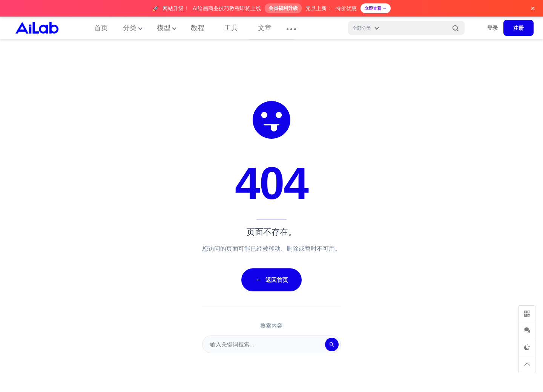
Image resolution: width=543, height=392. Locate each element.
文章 (265, 28)
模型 (164, 28)
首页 (101, 28)
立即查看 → (375, 8)
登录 (492, 28)
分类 (130, 28)
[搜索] (332, 345)
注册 (518, 28)
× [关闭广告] (533, 8)
